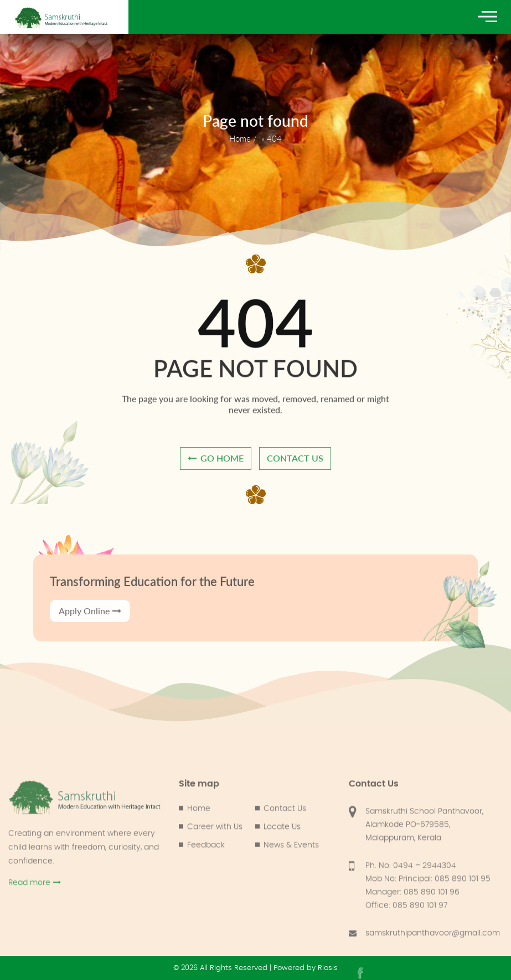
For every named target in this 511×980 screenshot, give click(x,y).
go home (216, 473)
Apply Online (90, 670)
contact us (295, 473)
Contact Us (285, 966)
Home (240, 138)
